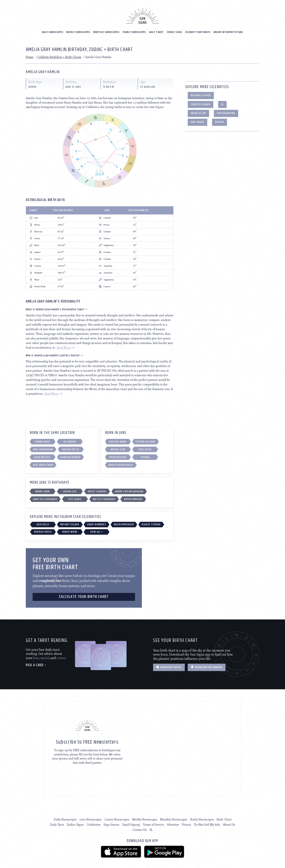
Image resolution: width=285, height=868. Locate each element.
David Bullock (118, 455)
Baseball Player (201, 93)
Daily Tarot (156, 30)
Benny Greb (43, 489)
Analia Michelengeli (121, 463)
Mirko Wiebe (70, 529)
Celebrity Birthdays (198, 30)
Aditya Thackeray (104, 497)
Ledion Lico (70, 489)
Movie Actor (198, 111)
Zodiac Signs (174, 30)
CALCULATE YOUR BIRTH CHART (84, 594)
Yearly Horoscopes (134, 30)
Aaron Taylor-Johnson (129, 489)
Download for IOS (169, 665)
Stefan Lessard (146, 440)
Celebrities (94, 822)
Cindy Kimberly (97, 522)
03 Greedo (70, 440)
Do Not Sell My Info (207, 822)
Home (30, 55)
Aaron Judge (42, 440)
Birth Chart (224, 817)
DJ (222, 102)
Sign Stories (111, 822)
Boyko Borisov (133, 497)
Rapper (220, 120)
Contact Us (140, 827)
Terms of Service (153, 822)
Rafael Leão (118, 447)
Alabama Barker (70, 455)
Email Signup (131, 822)
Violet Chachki (97, 489)
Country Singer (201, 102)
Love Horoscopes (91, 817)
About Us (229, 822)
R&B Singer (197, 120)
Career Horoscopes (117, 817)
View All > (97, 529)
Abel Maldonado (43, 447)
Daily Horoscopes (53, 30)
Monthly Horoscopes (106, 30)
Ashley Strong (151, 522)
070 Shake (75, 497)
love (36, 656)
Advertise (173, 822)
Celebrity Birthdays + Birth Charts (59, 55)
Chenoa (145, 455)
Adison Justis (71, 447)
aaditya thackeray (45, 497)
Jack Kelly (43, 522)
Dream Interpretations (228, 30)
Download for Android (207, 665)
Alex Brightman (43, 463)
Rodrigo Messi (43, 529)
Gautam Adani (118, 440)
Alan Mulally (42, 455)
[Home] (143, 14)
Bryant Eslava (70, 522)
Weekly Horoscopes (78, 30)
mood (45, 656)
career (61, 656)
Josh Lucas (145, 447)
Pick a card (36, 663)
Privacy (187, 822)
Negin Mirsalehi (124, 522)
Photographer (226, 111)
